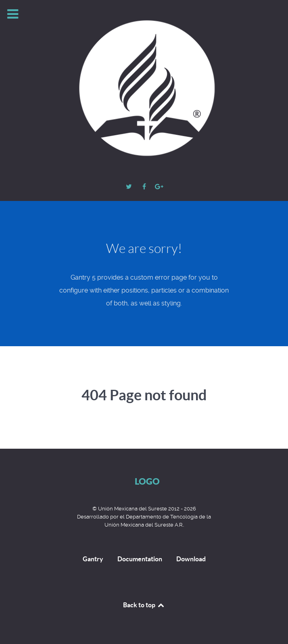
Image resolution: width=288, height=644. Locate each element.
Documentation (140, 559)
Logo (147, 481)
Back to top (144, 605)
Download (191, 559)
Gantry (93, 559)
